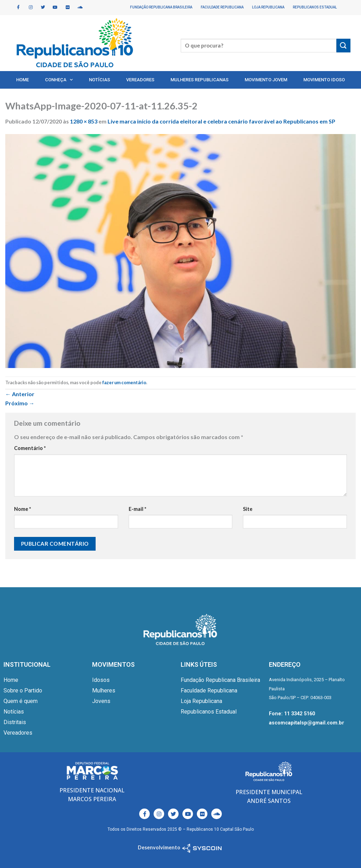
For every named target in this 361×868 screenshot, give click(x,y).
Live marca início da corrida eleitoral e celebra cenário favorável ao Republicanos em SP (221, 121)
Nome (22, 509)
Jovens (101, 701)
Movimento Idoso (324, 80)
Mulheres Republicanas (199, 80)
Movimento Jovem (266, 80)
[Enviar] (343, 46)
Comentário (30, 448)
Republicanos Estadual (315, 7)
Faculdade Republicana (222, 7)
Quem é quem (21, 701)
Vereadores (140, 80)
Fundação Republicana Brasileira (161, 7)
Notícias (99, 80)
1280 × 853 (84, 121)
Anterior (20, 394)
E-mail (137, 509)
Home (22, 80)
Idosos (101, 680)
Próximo (20, 403)
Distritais (15, 722)
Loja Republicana (268, 7)
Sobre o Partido (23, 690)
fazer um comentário (124, 382)
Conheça (59, 80)
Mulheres (104, 690)
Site (248, 509)
